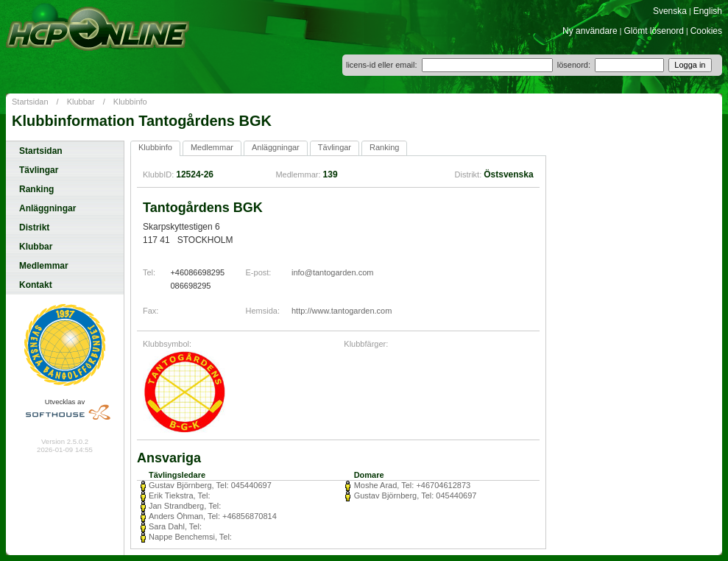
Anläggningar (47, 208)
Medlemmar (44, 266)
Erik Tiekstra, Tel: (180, 495)
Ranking (36, 189)
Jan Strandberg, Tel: (185, 506)
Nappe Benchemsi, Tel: (190, 537)
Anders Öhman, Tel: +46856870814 (213, 516)
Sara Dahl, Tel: (175, 526)
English (708, 11)
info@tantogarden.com (332, 272)
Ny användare (590, 31)
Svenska (670, 11)
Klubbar (81, 102)
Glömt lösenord (654, 31)
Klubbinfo (130, 102)
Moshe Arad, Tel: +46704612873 (413, 485)
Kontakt (36, 285)
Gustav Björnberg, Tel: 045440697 (210, 485)
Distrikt (34, 227)
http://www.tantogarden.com (342, 311)
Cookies (706, 31)
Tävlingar (39, 170)
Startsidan (30, 102)
